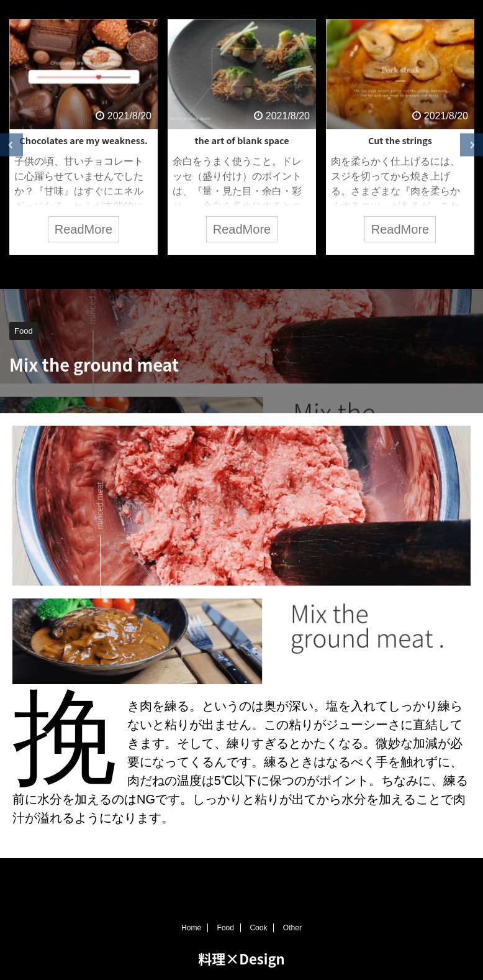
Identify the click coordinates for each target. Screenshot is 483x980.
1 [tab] (204, 270)
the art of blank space (241, 140)
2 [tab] (223, 270)
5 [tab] (279, 270)
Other (292, 930)
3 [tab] (241, 270)
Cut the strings (400, 140)
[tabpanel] (84, 137)
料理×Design (241, 960)
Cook (258, 930)
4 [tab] (260, 270)
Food (226, 930)
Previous (11, 145)
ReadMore (84, 229)
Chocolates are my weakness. (83, 140)
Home (191, 930)
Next (472, 145)
